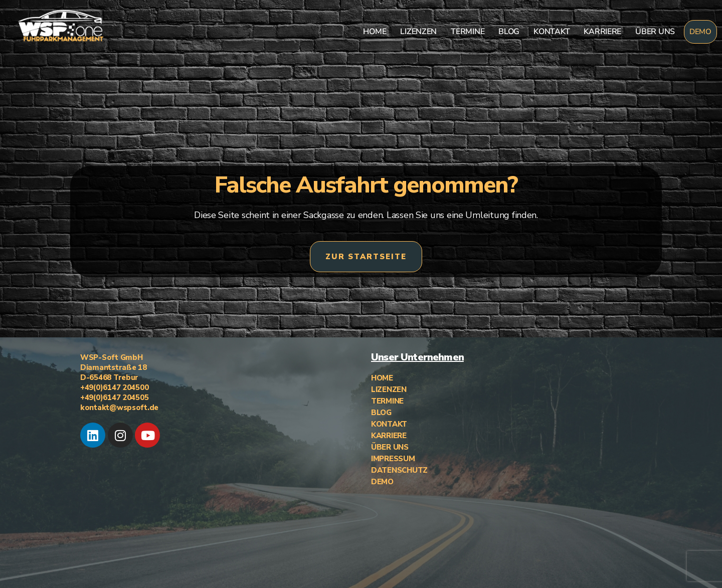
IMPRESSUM (393, 459)
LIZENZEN (418, 32)
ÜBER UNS (655, 32)
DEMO (700, 32)
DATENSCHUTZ (399, 470)
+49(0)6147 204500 (114, 387)
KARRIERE (602, 32)
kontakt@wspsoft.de (119, 408)
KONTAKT (552, 32)
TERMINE (468, 32)
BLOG (509, 32)
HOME (375, 32)
